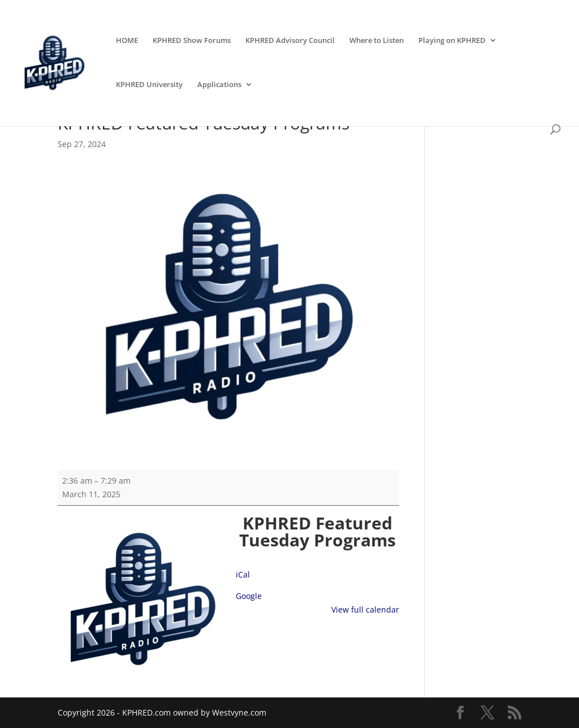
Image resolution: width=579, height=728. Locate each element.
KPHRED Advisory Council (290, 41)
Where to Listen (377, 41)
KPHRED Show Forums (192, 41)
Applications (219, 85)
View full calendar (365, 609)
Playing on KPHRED (452, 41)
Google (249, 596)
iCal (243, 574)
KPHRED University (149, 85)
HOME (127, 41)
